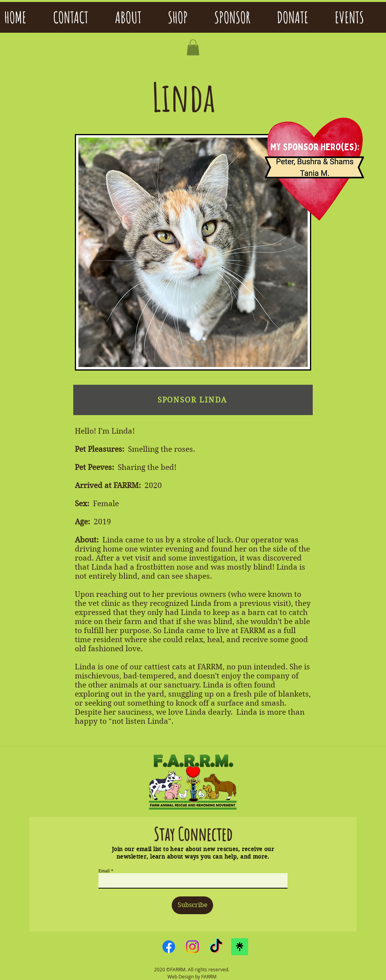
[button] (193, 48)
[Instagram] (192, 947)
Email (104, 871)
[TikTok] (216, 947)
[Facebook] (169, 947)
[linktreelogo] (240, 947)
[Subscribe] (192, 905)
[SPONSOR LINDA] (193, 400)
